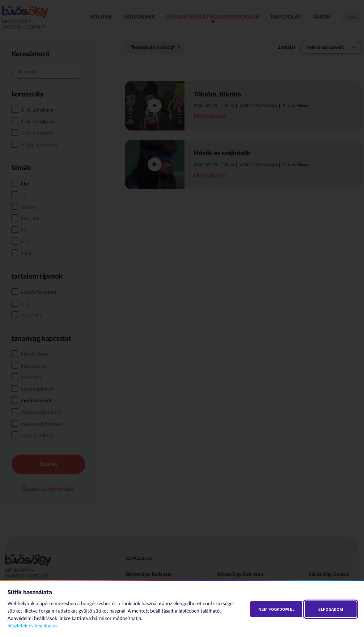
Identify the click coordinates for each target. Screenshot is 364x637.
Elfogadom (331, 609)
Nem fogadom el (276, 609)
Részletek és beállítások (33, 626)
